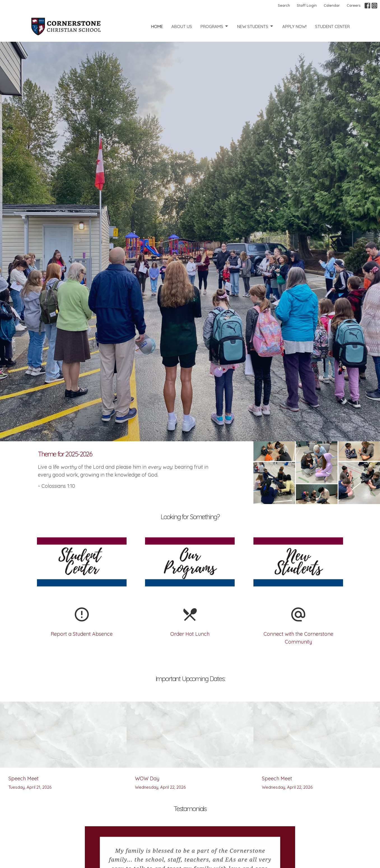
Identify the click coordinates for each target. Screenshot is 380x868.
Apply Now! (294, 26)
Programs (215, 26)
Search (284, 5)
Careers (354, 5)
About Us (182, 26)
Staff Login (307, 5)
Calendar (332, 5)
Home (157, 26)
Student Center (332, 26)
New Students (256, 26)
